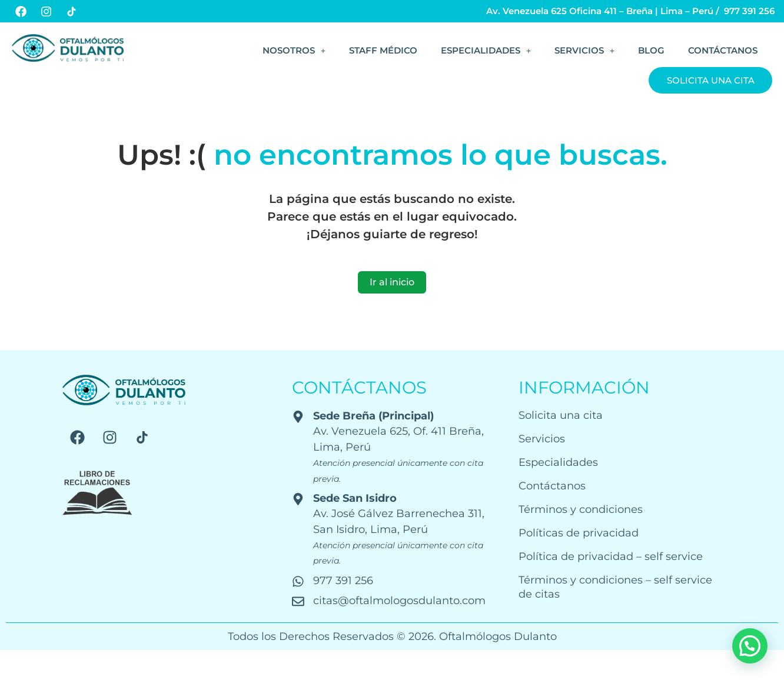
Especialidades (486, 50)
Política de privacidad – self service (611, 556)
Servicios (584, 50)
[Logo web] (68, 48)
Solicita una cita (711, 80)
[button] (294, 50)
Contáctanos (723, 50)
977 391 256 (749, 11)
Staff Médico (383, 50)
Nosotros (294, 50)
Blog (651, 50)
